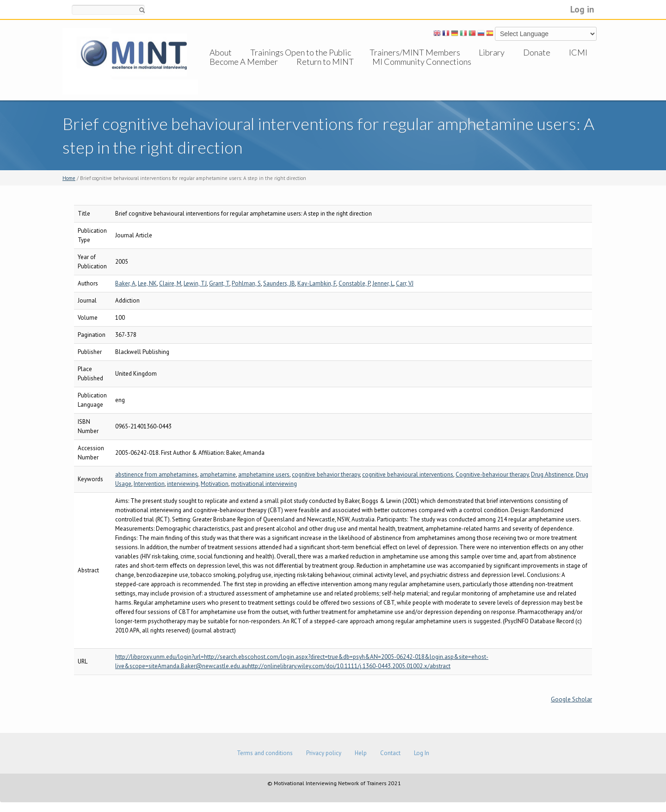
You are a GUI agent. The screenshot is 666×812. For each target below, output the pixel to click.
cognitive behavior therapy (326, 474)
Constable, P (354, 283)
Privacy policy (324, 753)
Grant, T (219, 283)
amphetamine (218, 474)
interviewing (183, 484)
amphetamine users (264, 474)
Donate (537, 52)
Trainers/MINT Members (415, 52)
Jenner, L (383, 283)
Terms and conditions (265, 753)
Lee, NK (147, 283)
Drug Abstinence (552, 474)
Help (361, 753)
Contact (390, 753)
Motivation (215, 484)
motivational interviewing (264, 484)
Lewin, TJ (195, 283)
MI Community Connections (422, 71)
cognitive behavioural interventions (408, 474)
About (221, 52)
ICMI (578, 52)
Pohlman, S (246, 283)
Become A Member (244, 71)
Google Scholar (571, 699)
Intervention (149, 484)
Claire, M (170, 283)
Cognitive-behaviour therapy (492, 474)
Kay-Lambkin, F (317, 283)
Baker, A (125, 283)
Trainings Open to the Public (301, 52)
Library (492, 52)
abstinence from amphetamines (156, 474)
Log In (422, 753)
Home (69, 178)
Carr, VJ (405, 283)
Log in (582, 9)
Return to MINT (325, 71)
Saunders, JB (279, 283)
